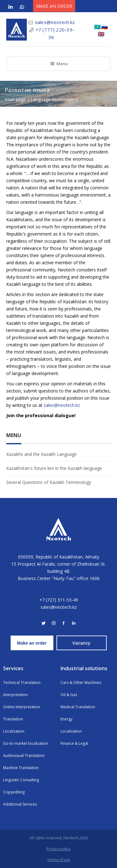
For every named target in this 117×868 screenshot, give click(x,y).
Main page (15, 99)
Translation (13, 719)
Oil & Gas (69, 695)
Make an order (32, 643)
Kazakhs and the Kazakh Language (41, 454)
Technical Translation (22, 683)
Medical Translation (78, 707)
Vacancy (81, 643)
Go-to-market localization (26, 743)
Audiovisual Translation (24, 756)
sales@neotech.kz (55, 22)
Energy (66, 719)
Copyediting (14, 792)
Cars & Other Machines (81, 683)
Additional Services (20, 804)
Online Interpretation (22, 707)
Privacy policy (58, 849)
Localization (14, 731)
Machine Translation (21, 768)
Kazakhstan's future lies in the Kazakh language (54, 468)
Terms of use (59, 860)
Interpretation (15, 695)
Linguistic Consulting (21, 780)
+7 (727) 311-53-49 (59, 600)
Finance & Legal (74, 743)
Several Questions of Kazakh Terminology (49, 482)
